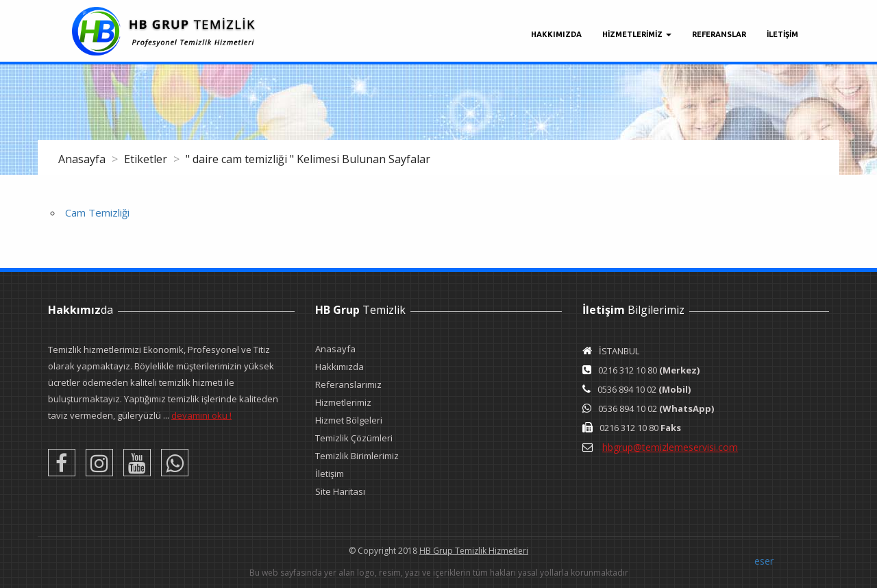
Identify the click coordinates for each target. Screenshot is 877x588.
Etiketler (147, 159)
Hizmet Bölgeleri (349, 420)
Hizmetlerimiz (343, 402)
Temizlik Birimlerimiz (357, 456)
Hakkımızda (556, 34)
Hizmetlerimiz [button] (637, 34)
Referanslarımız (348, 384)
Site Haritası (340, 491)
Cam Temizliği (97, 212)
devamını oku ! (201, 415)
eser (764, 561)
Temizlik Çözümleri (354, 438)
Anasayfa (83, 159)
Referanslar (719, 34)
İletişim (330, 474)
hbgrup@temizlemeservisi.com (670, 447)
